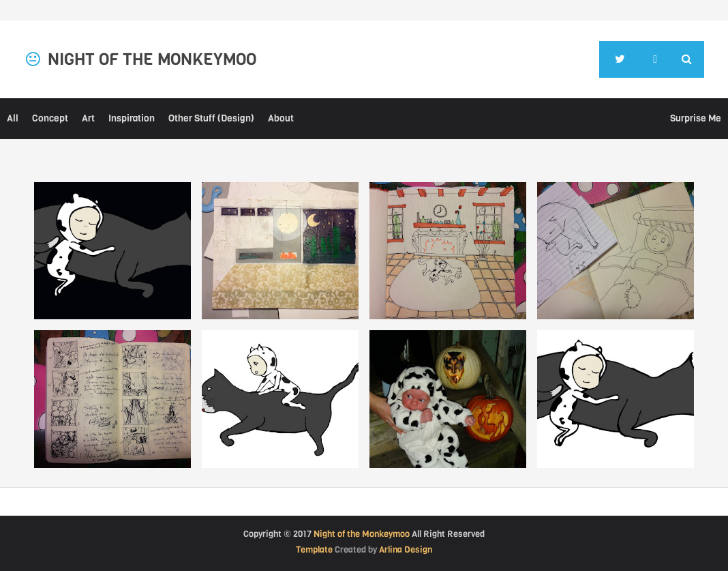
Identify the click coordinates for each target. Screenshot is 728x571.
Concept (50, 118)
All (13, 118)
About (281, 118)
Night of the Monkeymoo (362, 534)
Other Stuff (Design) (211, 118)
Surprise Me (696, 118)
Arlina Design (406, 550)
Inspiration (132, 118)
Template (314, 550)
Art (88, 118)
